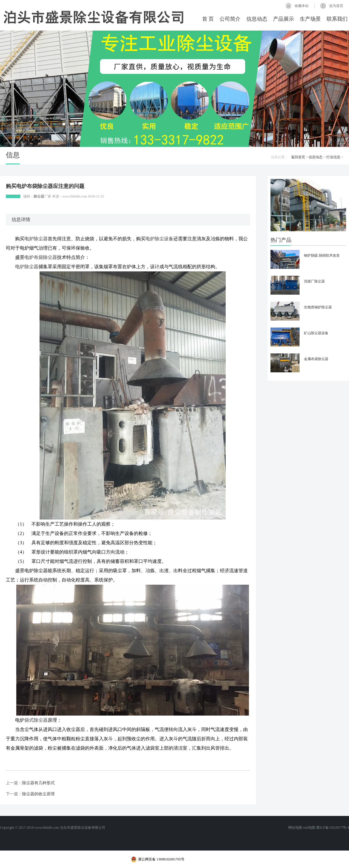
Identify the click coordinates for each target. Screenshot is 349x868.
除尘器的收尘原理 (38, 794)
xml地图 (309, 828)
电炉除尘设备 (159, 239)
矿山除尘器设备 (316, 333)
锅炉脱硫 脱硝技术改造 (322, 255)
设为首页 (336, 6)
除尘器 (39, 196)
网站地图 (295, 828)
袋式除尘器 (36, 720)
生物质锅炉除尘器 (318, 307)
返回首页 (298, 157)
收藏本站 (302, 6)
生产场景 (310, 19)
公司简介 (230, 19)
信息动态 (257, 19)
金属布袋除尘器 (316, 359)
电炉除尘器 (36, 239)
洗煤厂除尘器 (314, 281)
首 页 (208, 19)
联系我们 (337, 19)
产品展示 (284, 19)
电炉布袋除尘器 (41, 257)
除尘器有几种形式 (38, 783)
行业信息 (333, 157)
